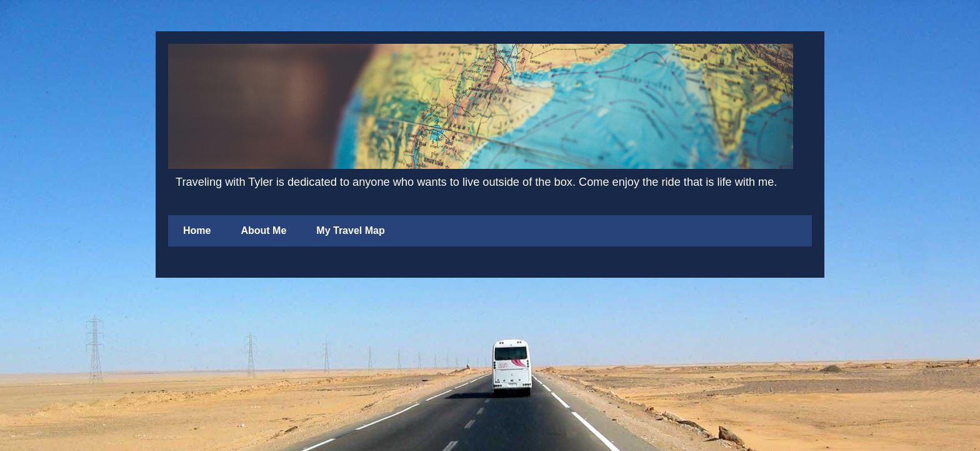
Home (197, 231)
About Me (263, 231)
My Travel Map (350, 231)
